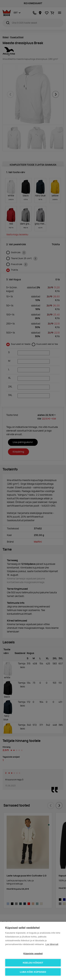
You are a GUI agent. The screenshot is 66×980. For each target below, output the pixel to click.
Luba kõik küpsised (33, 972)
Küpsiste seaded (33, 953)
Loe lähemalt (52, 944)
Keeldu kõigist (33, 963)
